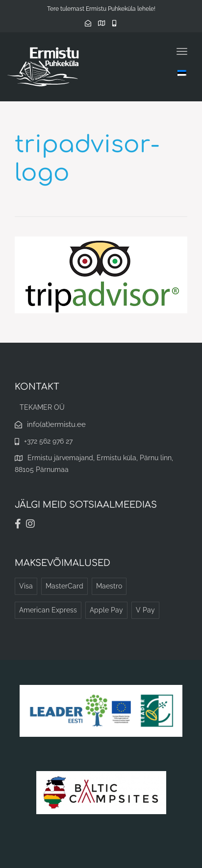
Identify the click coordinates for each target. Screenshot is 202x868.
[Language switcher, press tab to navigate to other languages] (182, 73)
